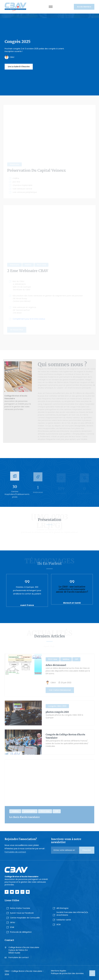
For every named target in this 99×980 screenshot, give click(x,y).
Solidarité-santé (64, 920)
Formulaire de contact (15, 852)
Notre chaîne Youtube (20, 908)
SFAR (12, 927)
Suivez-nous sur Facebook (22, 913)
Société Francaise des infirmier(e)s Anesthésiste (72, 914)
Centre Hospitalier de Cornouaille (25, 918)
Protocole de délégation (21, 932)
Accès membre (84, 7)
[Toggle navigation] (51, 7)
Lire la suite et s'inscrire (19, 67)
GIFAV (13, 922)
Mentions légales (59, 971)
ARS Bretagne (62, 908)
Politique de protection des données (67, 973)
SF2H (59, 925)
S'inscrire (87, 850)
